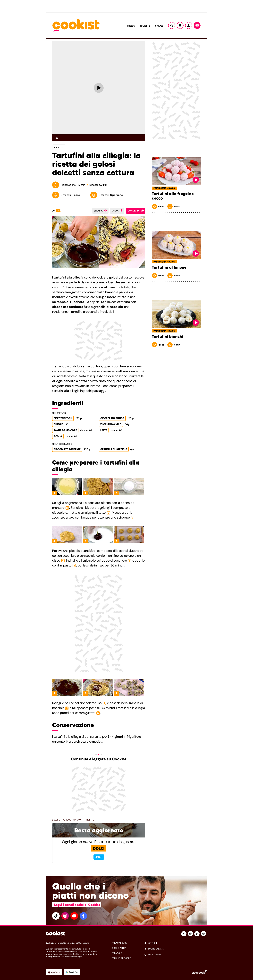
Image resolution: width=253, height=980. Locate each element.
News (131, 26)
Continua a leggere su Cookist (99, 759)
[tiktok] (56, 916)
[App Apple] (54, 972)
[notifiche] (176, 943)
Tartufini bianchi (168, 337)
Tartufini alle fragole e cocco (173, 196)
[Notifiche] (180, 25)
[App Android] (72, 972)
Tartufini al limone (169, 267)
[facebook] (83, 916)
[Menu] (197, 25)
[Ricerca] (172, 25)
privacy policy (119, 943)
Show (159, 26)
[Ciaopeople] (200, 972)
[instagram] (65, 916)
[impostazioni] (176, 955)
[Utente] (189, 25)
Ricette (145, 26)
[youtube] (74, 916)
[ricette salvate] (176, 949)
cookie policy (119, 948)
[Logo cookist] (76, 26)
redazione (117, 953)
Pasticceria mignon (72, 820)
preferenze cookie (122, 958)
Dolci (55, 820)
